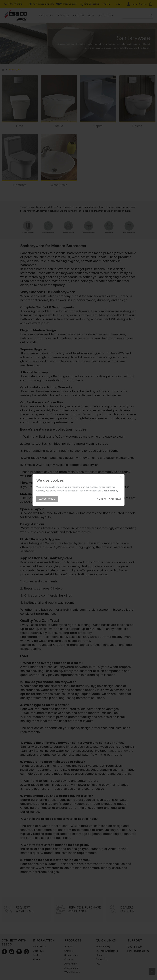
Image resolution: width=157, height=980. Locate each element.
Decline (102, 499)
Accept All (114, 499)
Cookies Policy (110, 491)
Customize (47, 499)
